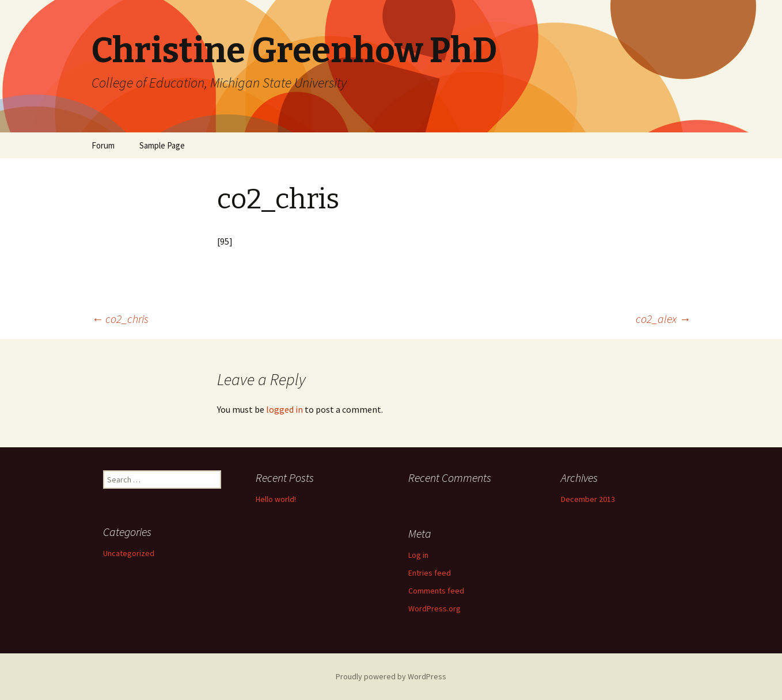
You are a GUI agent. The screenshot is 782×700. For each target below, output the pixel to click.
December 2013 (588, 499)
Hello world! (276, 499)
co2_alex (663, 319)
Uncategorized (129, 553)
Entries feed (430, 573)
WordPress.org (434, 608)
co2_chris (120, 319)
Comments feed (436, 591)
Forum (103, 145)
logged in (284, 409)
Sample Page (162, 145)
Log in (418, 555)
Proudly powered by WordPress (391, 676)
